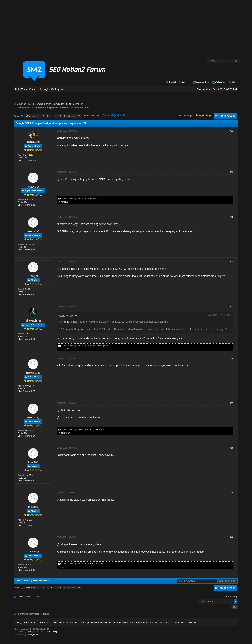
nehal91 (32, 142)
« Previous (30, 116)
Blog (19, 623)
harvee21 (65, 349)
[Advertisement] (126, 28)
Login (45, 89)
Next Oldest (24, 580)
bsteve (32, 187)
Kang (32, 276)
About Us (192, 623)
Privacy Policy (162, 623)
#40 (232, 537)
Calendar (219, 82)
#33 (232, 217)
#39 (232, 492)
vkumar (32, 231)
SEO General (73, 104)
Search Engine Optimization (50, 104)
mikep (32, 507)
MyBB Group (52, 632)
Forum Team (30, 623)
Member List (201, 82)
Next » (71, 116)
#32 (232, 172)
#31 (232, 131)
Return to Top (82, 623)
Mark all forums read (123, 623)
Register (58, 89)
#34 (232, 262)
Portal (171, 82)
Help (232, 82)
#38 (232, 448)
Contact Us (44, 623)
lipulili (32, 462)
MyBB (29, 632)
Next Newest (40, 580)
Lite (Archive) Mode (101, 623)
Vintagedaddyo (34, 634)
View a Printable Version (28, 597)
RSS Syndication (144, 623)
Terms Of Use (178, 623)
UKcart (32, 552)
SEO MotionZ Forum (24, 104)
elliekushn (32, 321)
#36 (232, 358)
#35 (232, 306)
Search (184, 82)
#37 (232, 403)
